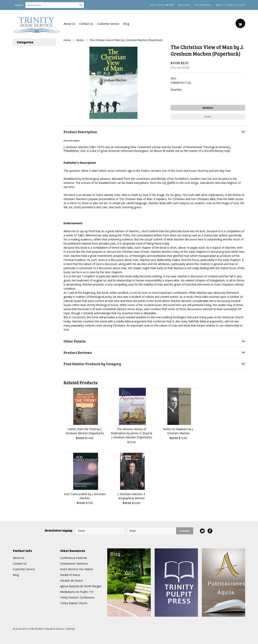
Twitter (202, 531)
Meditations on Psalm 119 (77, 592)
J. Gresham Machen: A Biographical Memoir (131, 496)
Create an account (236, 5)
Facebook (210, 531)
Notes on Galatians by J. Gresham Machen (178, 431)
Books (80, 40)
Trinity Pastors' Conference (77, 597)
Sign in (219, 5)
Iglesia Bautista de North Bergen (81, 586)
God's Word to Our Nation (77, 569)
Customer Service (108, 24)
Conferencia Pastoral (73, 558)
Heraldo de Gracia (71, 580)
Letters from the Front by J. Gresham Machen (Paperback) (85, 431)
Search (19, 5)
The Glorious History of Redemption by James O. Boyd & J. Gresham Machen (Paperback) (132, 433)
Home (67, 40)
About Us (69, 24)
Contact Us (86, 24)
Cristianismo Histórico (74, 563)
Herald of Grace (70, 575)
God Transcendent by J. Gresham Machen (85, 496)
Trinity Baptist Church (74, 603)
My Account (184, 5)
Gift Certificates (203, 5)
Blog (126, 24)
